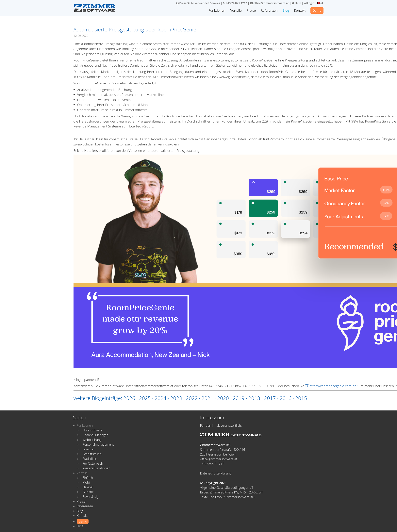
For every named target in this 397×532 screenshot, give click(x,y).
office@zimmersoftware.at (269, 3)
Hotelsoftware (93, 430)
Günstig (88, 492)
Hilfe (296, 3)
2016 (285, 398)
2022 (192, 398)
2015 (301, 398)
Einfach (88, 478)
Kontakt (300, 10)
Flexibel (88, 487)
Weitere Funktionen (97, 468)
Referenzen (269, 10)
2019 (239, 398)
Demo (317, 10)
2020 (223, 398)
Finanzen (89, 449)
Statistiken (90, 459)
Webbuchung (92, 440)
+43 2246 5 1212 (235, 3)
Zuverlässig (91, 497)
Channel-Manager (95, 435)
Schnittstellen (92, 454)
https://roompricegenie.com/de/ (331, 386)
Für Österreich (93, 463)
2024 (161, 398)
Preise (251, 10)
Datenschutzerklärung (216, 473)
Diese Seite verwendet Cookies (198, 3)
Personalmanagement (98, 444)
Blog (286, 10)
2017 (270, 398)
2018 (254, 398)
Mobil (87, 482)
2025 (145, 398)
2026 (129, 398)
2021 (207, 398)
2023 (176, 398)
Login (309, 3)
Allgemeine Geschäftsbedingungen (227, 488)
